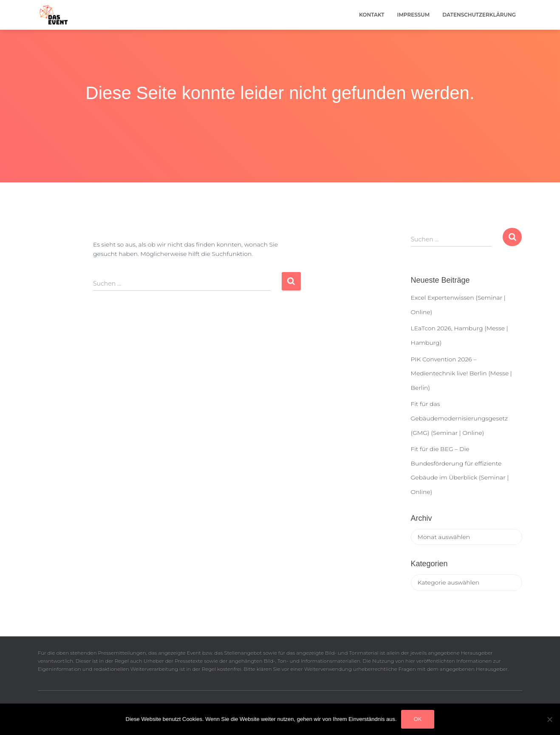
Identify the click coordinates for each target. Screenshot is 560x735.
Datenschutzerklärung (479, 15)
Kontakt (372, 15)
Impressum (414, 15)
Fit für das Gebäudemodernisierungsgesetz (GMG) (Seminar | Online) (460, 418)
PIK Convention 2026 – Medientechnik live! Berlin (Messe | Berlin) (461, 373)
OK (418, 719)
